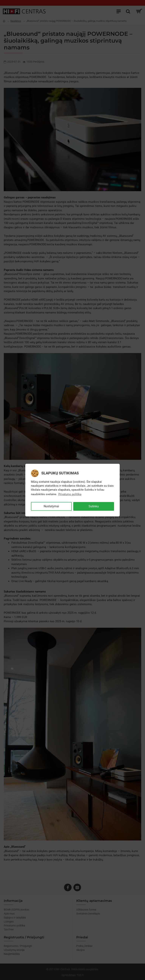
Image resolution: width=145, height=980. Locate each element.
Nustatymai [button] (51, 506)
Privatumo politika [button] (70, 494)
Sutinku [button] (94, 506)
